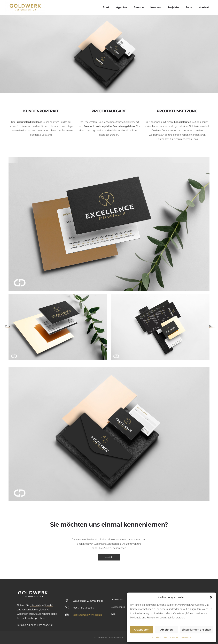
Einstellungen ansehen (196, 630)
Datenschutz (174, 637)
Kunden (155, 7)
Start (106, 7)
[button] (211, 597)
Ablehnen (166, 630)
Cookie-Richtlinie (160, 637)
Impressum (186, 637)
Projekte (173, 7)
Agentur (122, 7)
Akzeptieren (142, 630)
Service (139, 7)
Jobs (189, 7)
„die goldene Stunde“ (41, 605)
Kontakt (204, 7)
